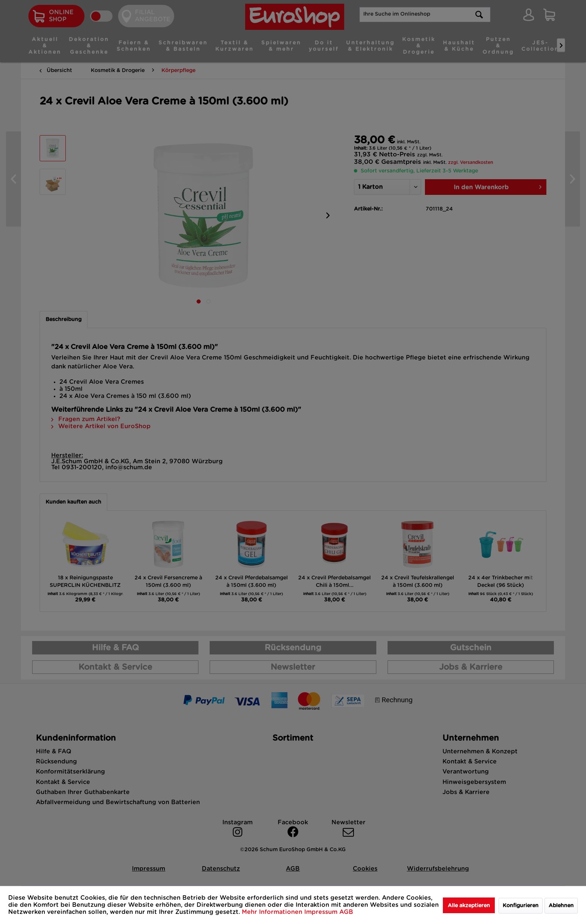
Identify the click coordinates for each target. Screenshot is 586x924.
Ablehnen (561, 906)
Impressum (322, 912)
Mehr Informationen (273, 912)
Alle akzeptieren (469, 906)
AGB (346, 912)
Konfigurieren (521, 906)
